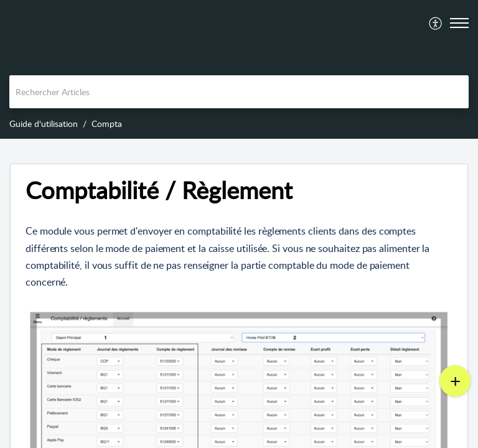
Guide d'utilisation (44, 124)
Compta (107, 124)
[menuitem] (436, 23)
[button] (436, 23)
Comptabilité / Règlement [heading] (159, 190)
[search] (239, 92)
